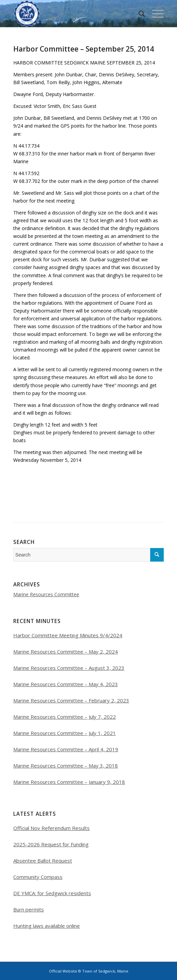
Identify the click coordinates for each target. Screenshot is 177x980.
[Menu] (154, 14)
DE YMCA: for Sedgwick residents (52, 893)
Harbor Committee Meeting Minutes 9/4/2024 (68, 635)
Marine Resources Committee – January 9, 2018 (69, 782)
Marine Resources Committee (46, 594)
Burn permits (29, 909)
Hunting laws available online (47, 926)
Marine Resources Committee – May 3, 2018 (66, 766)
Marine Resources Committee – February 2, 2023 (71, 700)
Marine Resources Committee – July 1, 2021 (65, 733)
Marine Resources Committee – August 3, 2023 (69, 668)
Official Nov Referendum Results (51, 828)
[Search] (138, 14)
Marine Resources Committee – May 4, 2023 (66, 684)
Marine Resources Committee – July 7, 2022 (65, 717)
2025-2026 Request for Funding (51, 844)
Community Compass (38, 877)
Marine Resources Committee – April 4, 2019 (66, 749)
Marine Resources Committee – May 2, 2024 (66, 652)
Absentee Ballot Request (43, 861)
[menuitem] (138, 14)
